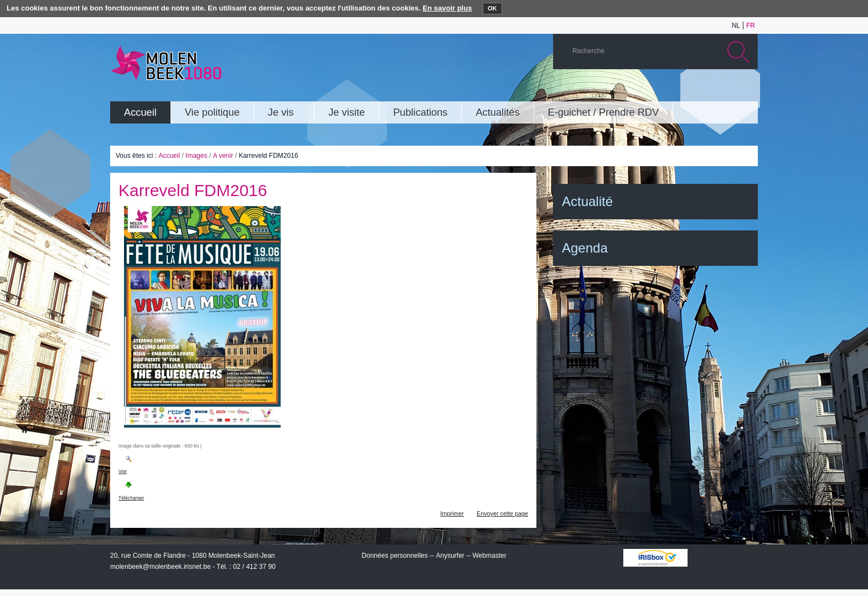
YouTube (680, 91)
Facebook (730, 91)
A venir (223, 156)
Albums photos (696, 91)
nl (736, 25)
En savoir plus (448, 8)
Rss (746, 91)
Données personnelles (394, 556)
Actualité (587, 201)
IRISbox (655, 558)
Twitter (713, 91)
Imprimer (452, 513)
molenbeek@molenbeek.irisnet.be (161, 567)
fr (751, 25)
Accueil (169, 156)
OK (492, 8)
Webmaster (490, 556)
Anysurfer (450, 556)
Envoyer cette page (502, 513)
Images (196, 156)
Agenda (585, 248)
